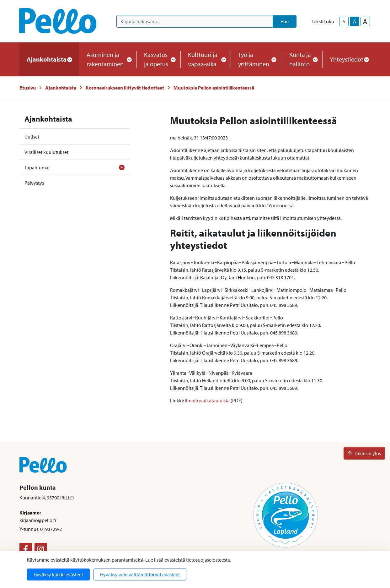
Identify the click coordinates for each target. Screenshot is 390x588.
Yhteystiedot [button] (349, 59)
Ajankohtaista (61, 88)
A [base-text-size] (355, 21)
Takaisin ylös (364, 453)
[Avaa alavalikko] (122, 167)
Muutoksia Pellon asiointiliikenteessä (214, 88)
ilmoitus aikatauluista (207, 400)
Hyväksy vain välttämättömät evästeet (140, 574)
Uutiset (32, 137)
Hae (285, 21)
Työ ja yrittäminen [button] (256, 59)
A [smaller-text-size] (344, 21)
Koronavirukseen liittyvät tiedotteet (125, 88)
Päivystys (34, 183)
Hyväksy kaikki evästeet (58, 574)
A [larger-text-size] (365, 21)
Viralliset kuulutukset (46, 152)
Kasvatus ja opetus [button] (158, 59)
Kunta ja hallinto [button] (302, 59)
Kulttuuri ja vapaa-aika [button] (206, 59)
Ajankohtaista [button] (49, 59)
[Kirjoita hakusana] (195, 21)
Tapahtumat (37, 167)
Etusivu (28, 88)
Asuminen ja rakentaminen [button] (108, 59)
